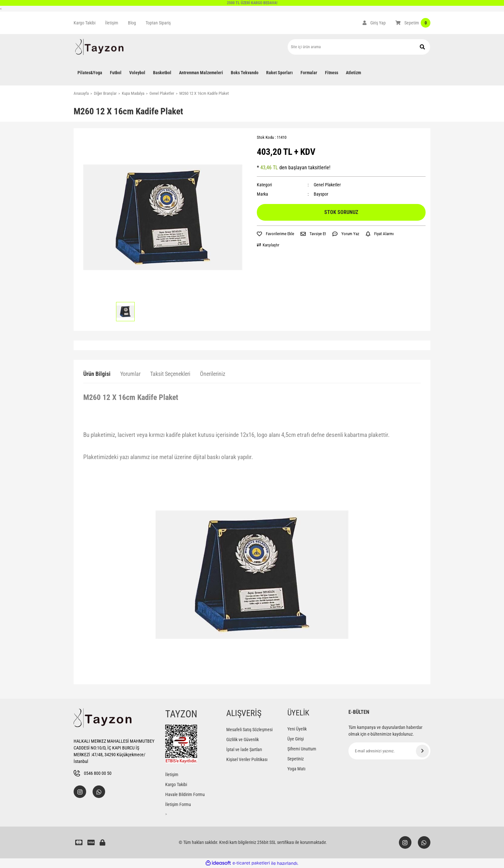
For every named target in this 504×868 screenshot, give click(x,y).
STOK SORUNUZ (341, 212)
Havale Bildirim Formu (185, 794)
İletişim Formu (178, 804)
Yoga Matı (296, 769)
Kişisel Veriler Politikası (247, 759)
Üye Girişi (296, 739)
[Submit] (422, 751)
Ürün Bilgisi (97, 374)
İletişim (112, 23)
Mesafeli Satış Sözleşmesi (249, 730)
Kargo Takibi (85, 23)
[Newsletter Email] (389, 751)
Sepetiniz (296, 759)
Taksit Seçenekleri (170, 374)
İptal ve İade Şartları (244, 749)
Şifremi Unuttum (302, 749)
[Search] (359, 47)
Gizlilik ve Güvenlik (243, 740)
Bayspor (321, 194)
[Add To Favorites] (275, 234)
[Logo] (99, 47)
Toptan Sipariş (158, 23)
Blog (132, 23)
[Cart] (413, 23)
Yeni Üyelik (297, 729)
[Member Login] (374, 23)
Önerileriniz (213, 374)
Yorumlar (130, 374)
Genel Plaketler (327, 185)
